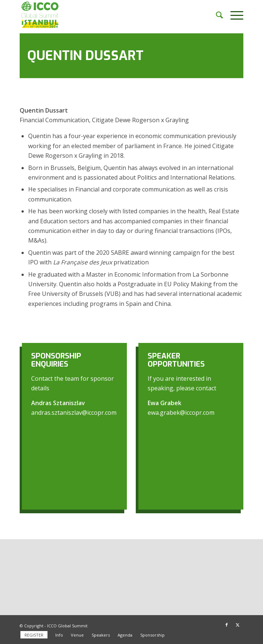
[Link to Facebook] (227, 625)
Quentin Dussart (85, 56)
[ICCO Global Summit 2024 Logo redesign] (109, 15)
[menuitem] (216, 15)
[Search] (216, 15)
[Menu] (233, 15)
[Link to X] (238, 625)
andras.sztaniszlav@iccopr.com (74, 413)
